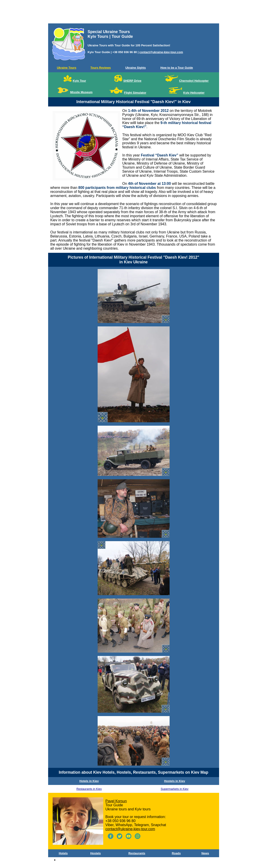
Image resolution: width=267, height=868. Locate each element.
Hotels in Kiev (89, 781)
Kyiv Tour (80, 81)
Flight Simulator (135, 93)
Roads (176, 853)
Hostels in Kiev (174, 781)
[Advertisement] (134, 13)
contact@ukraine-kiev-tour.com (161, 52)
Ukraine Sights (136, 68)
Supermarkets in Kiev (175, 789)
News (205, 853)
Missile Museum (81, 92)
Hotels (63, 853)
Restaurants (137, 853)
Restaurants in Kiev (89, 789)
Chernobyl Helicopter (194, 81)
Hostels (95, 853)
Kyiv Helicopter (194, 93)
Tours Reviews (101, 68)
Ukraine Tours (67, 68)
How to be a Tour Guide (177, 68)
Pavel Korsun (116, 801)
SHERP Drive (132, 81)
